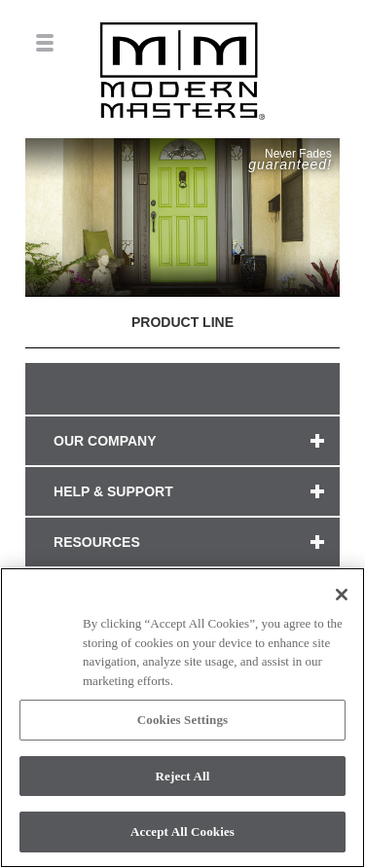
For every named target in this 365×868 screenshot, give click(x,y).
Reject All (183, 776)
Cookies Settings (182, 720)
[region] (182, 718)
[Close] (342, 595)
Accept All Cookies (182, 832)
